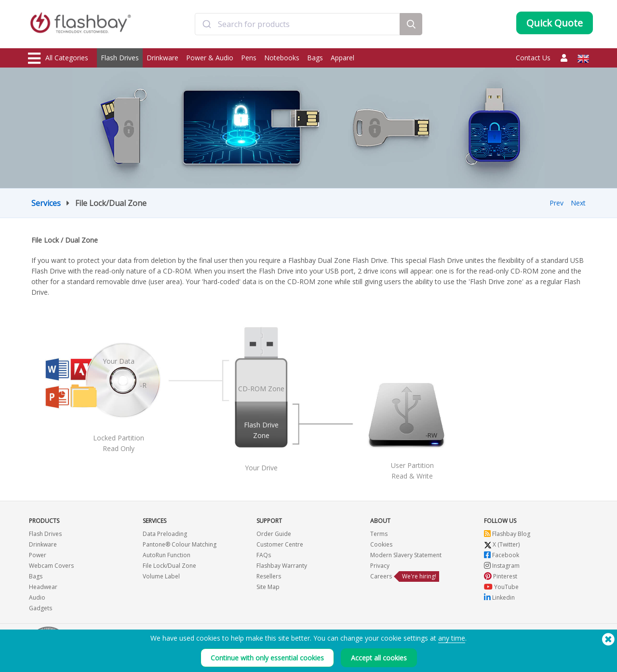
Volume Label (161, 576)
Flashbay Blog (507, 534)
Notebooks (282, 58)
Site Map (268, 587)
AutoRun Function (167, 555)
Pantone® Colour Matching (180, 544)
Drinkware (162, 58)
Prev (557, 203)
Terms (379, 534)
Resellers (269, 576)
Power (38, 555)
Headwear (43, 587)
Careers (381, 576)
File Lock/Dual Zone (169, 566)
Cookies (381, 544)
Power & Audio (210, 58)
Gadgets (40, 608)
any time (452, 638)
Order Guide (274, 534)
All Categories (58, 58)
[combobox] (297, 26)
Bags (315, 58)
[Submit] (207, 26)
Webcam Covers (51, 566)
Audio (37, 597)
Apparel (342, 58)
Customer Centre (280, 544)
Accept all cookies (379, 658)
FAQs (264, 555)
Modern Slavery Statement (406, 555)
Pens (249, 58)
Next (578, 203)
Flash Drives (120, 58)
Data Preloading (165, 534)
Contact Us (533, 58)
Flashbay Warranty (282, 566)
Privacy (380, 566)
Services (46, 203)
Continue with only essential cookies (267, 658)
